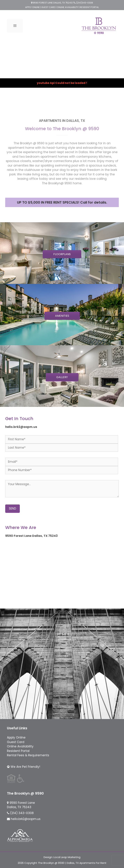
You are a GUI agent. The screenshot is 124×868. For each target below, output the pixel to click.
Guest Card (16, 742)
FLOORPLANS (62, 254)
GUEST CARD (48, 7)
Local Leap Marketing (67, 857)
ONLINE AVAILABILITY (68, 7)
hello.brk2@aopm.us (26, 819)
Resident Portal (18, 751)
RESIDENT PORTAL (89, 7)
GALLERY (62, 377)
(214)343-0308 (84, 3)
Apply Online (16, 737)
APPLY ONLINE (32, 7)
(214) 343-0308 (22, 813)
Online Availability (20, 746)
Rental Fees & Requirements (28, 755)
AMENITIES (62, 316)
